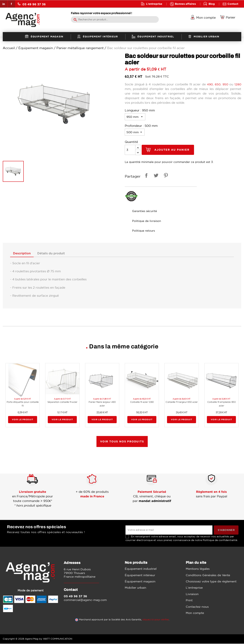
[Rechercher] (115, 19)
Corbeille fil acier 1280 (142, 402)
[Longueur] (135, 117)
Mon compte (195, 613)
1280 (238, 84)
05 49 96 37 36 (32, 4)
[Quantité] (130, 150)
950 (226, 84)
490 (209, 84)
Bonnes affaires (185, 4)
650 (217, 84)
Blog (212, 4)
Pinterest (165, 176)
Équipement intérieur (140, 575)
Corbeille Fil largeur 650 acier (182, 402)
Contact (233, 4)
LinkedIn (4, 4)
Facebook (11, 4)
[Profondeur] (135, 132)
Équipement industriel (141, 569)
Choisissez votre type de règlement (211, 582)
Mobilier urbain (136, 588)
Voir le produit (23, 420)
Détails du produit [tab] (54, 254)
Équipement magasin (140, 582)
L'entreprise (154, 4)
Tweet (155, 176)
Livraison (192, 594)
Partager (146, 176)
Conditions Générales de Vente (208, 575)
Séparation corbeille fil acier (62, 402)
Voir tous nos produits (122, 442)
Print (189, 601)
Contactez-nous (197, 607)
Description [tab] (23, 254)
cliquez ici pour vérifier (156, 620)
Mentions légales (198, 569)
